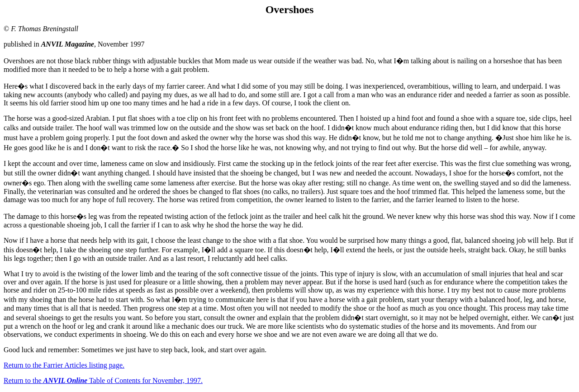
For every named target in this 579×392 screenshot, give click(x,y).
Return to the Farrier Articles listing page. (64, 365)
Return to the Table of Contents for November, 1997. (103, 380)
